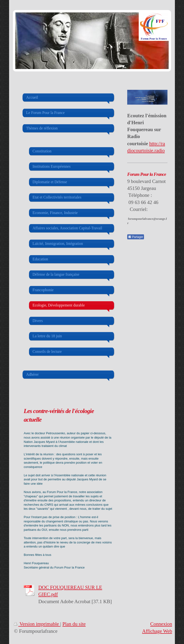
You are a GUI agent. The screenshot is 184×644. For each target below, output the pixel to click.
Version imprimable (37, 624)
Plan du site (74, 624)
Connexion (161, 624)
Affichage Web (157, 631)
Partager (136, 237)
